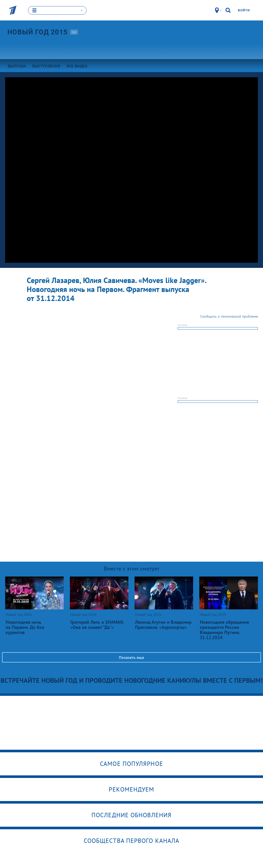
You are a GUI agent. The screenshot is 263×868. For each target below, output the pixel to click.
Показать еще (131, 657)
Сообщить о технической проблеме (229, 316)
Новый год (37, 32)
